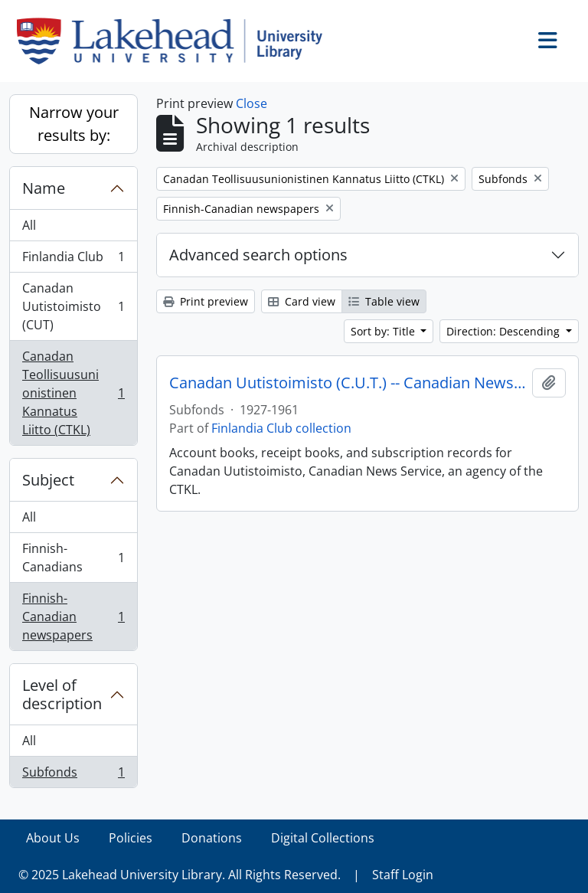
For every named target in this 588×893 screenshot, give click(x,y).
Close (252, 103)
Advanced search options (258, 255)
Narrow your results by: (74, 124)
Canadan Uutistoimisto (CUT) (73, 306)
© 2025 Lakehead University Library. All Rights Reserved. (180, 875)
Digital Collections (323, 838)
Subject (48, 480)
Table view (384, 301)
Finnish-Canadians (73, 558)
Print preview (206, 301)
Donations (212, 838)
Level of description (62, 694)
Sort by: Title (384, 331)
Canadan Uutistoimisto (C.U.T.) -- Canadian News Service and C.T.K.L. (348, 383)
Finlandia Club (73, 260)
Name (44, 188)
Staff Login (403, 875)
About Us (53, 838)
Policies (131, 838)
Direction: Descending (505, 331)
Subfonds (73, 775)
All (29, 225)
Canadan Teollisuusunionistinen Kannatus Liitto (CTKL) (73, 393)
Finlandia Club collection (281, 428)
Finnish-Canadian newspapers (73, 617)
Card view (302, 301)
